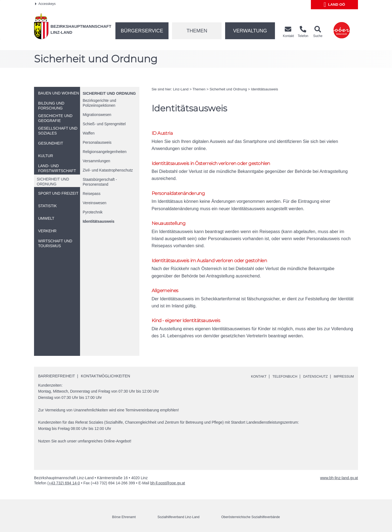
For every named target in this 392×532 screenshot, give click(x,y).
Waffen (89, 133)
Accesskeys (45, 4)
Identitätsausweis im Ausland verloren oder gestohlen (218, 257)
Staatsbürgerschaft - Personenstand (100, 182)
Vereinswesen (95, 203)
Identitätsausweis (99, 221)
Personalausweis (97, 142)
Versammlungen (97, 161)
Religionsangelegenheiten (105, 152)
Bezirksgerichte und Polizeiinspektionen (99, 103)
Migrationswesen (97, 115)
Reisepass (92, 194)
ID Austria (164, 133)
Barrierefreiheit (56, 375)
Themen (197, 31)
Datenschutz (311, 375)
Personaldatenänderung (182, 195)
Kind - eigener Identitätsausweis (191, 319)
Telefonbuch (277, 375)
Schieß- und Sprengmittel (104, 124)
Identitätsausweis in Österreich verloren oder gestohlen (219, 164)
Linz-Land (181, 89)
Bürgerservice (142, 31)
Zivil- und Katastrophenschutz (108, 170)
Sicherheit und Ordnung (109, 93)
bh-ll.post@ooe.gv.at (168, 482)
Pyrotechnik (93, 212)
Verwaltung (250, 31)
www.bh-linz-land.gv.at (339, 477)
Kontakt (248, 375)
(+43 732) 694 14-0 (64, 482)
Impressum (342, 375)
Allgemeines (167, 288)
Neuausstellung (171, 226)
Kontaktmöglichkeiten (105, 375)
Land (334, 5)
